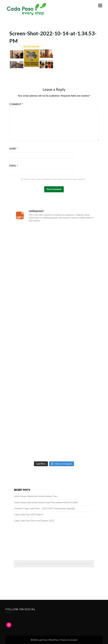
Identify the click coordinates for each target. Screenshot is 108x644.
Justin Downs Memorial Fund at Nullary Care (36, 496)
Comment (16, 104)
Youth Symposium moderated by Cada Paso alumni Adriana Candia (46, 502)
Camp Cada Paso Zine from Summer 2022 (34, 521)
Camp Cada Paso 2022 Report (29, 514)
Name (13, 149)
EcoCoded (72, 640)
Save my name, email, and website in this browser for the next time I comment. (55, 179)
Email (14, 166)
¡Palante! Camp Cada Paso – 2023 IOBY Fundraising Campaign (45, 508)
